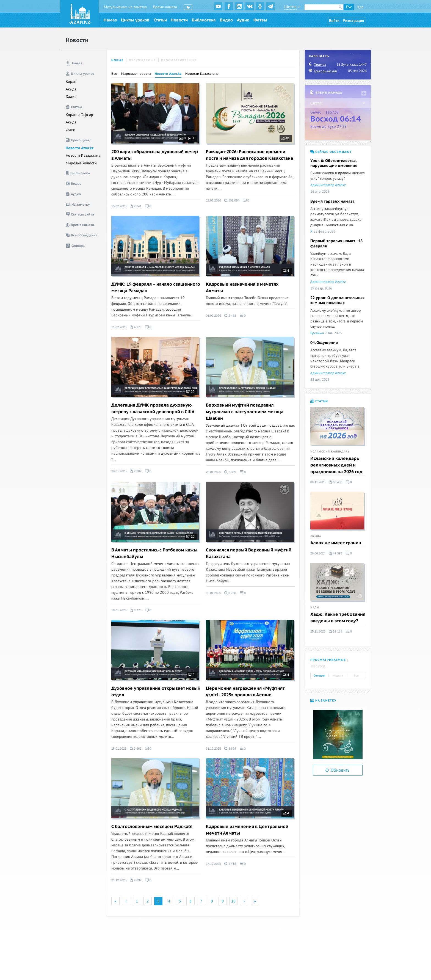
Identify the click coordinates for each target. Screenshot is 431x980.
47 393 (335, 553)
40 (285, 138)
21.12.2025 (119, 880)
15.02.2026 (119, 206)
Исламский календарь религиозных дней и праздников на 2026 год (336, 465)
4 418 (230, 864)
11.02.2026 (119, 327)
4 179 (136, 327)
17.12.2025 (213, 864)
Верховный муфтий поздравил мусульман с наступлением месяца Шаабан (245, 412)
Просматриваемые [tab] (328, 660)
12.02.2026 (213, 200)
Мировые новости (81, 163)
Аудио (243, 20)
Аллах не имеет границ (336, 543)
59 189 (335, 631)
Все (114, 74)
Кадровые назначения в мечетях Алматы (242, 288)
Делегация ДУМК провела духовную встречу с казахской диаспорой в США (153, 408)
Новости (179, 20)
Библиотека (204, 20)
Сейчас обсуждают (331, 152)
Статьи (160, 20)
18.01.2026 (119, 610)
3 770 (136, 610)
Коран (71, 82)
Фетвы (260, 20)
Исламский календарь (330, 452)
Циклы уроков (135, 20)
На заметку (323, 701)
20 (190, 392)
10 (233, 901)
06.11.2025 (318, 482)
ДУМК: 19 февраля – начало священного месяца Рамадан (156, 288)
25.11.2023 (318, 631)
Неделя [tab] (338, 676)
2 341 (136, 206)
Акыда (71, 89)
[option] (338, 735)
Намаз (110, 20)
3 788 (230, 593)
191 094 (232, 200)
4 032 (136, 880)
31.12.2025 (213, 749)
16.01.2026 (213, 593)
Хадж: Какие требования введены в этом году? (338, 618)
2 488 (230, 316)
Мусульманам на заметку (125, 7)
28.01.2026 (119, 471)
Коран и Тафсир (79, 115)
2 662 (136, 749)
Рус (349, 7)
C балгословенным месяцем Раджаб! (152, 827)
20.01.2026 (213, 472)
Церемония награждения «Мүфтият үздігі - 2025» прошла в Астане (245, 692)
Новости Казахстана (83, 155)
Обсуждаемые (142, 60)
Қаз (360, 7)
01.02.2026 (213, 316)
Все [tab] (356, 676)
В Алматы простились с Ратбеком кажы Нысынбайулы (154, 553)
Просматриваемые (179, 60)
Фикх (70, 130)
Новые (117, 60)
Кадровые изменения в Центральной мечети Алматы (247, 830)
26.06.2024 (318, 553)
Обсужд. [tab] (319, 666)
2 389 (230, 472)
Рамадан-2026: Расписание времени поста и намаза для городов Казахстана (249, 155)
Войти (334, 21)
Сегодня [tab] (319, 676)
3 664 (230, 749)
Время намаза (165, 7)
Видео (226, 20)
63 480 (335, 482)
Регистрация (353, 21)
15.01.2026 (119, 749)
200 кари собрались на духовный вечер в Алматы (155, 155)
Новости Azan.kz (80, 148)
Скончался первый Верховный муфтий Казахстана (249, 553)
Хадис (71, 97)
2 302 (136, 471)
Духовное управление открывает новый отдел (156, 692)
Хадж (315, 608)
